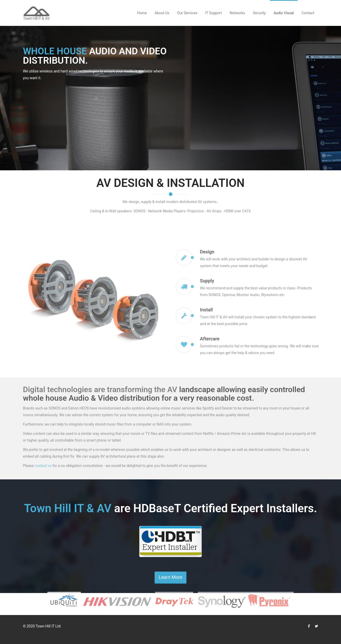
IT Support (213, 13)
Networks (237, 13)
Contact (308, 13)
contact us (43, 466)
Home (142, 13)
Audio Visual (284, 13)
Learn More (170, 581)
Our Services (187, 13)
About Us (162, 13)
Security (259, 13)
